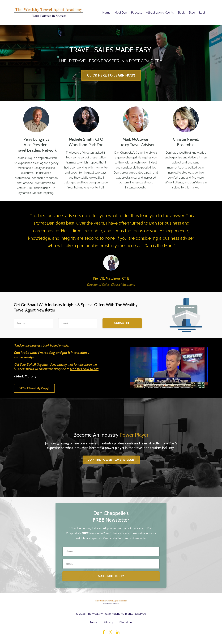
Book (181, 13)
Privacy (108, 623)
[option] (111, 247)
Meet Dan (121, 13)
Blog (192, 13)
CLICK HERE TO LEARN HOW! (111, 75)
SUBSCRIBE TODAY (111, 576)
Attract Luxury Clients (160, 13)
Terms (93, 623)
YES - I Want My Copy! (34, 388)
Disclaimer (126, 623)
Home (106, 13)
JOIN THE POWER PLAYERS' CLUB (111, 460)
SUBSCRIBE (122, 323)
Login (203, 13)
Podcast (136, 13)
